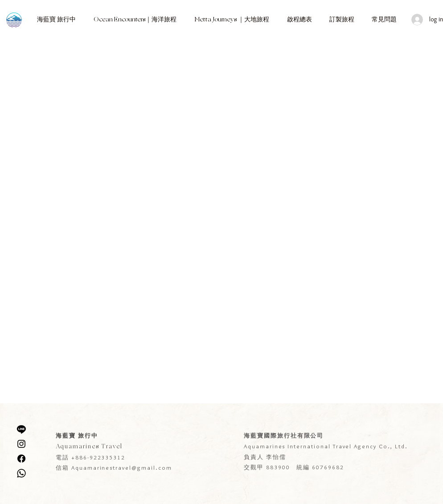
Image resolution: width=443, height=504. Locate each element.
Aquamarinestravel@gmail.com (122, 467)
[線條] (21, 429)
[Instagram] (21, 444)
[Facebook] (21, 459)
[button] (56, 20)
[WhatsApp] (21, 473)
